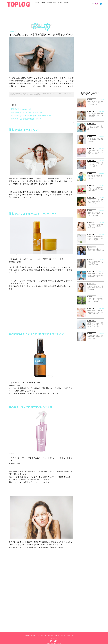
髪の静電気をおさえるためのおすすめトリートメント (31, 116)
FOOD (55, 3)
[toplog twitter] (102, 4)
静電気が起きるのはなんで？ (22, 109)
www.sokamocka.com (15, 255)
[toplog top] (18, 4)
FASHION (37, 3)
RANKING (66, 3)
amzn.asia (12, 454)
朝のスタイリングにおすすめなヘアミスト (27, 119)
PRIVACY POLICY (71, 635)
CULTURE (60, 3)
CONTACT (63, 635)
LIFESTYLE (49, 3)
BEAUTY (43, 3)
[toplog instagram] (98, 4)
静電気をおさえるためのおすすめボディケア (28, 112)
